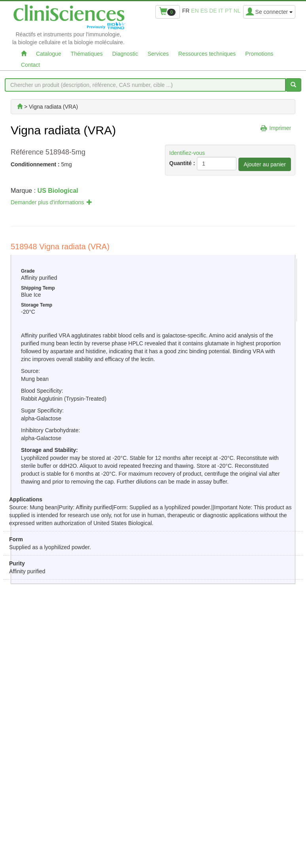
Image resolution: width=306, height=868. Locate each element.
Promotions (259, 54)
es (204, 11)
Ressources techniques (207, 54)
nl (237, 11)
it (221, 11)
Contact (30, 65)
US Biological (58, 191)
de (213, 11)
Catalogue (49, 54)
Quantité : (182, 163)
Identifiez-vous (187, 153)
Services (158, 54)
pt (229, 11)
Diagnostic (125, 54)
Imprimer (280, 128)
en (195, 11)
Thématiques (87, 54)
